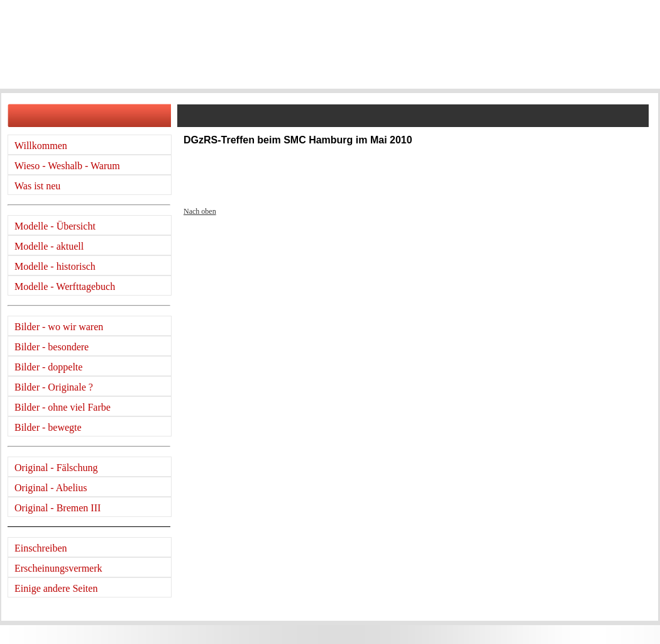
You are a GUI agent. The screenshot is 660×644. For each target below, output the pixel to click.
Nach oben (200, 211)
